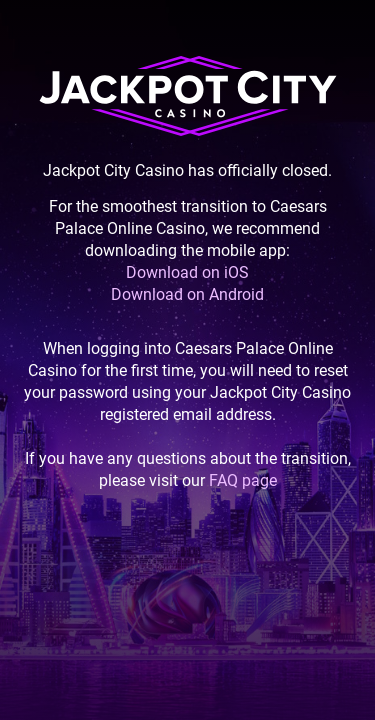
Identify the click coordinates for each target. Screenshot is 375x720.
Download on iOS (187, 272)
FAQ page (243, 480)
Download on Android (187, 294)
